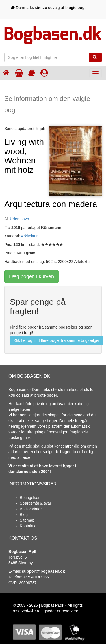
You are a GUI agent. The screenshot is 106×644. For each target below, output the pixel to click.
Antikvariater (31, 509)
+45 (36, 577)
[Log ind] (44, 73)
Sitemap (27, 520)
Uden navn (20, 219)
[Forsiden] (6, 73)
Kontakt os (29, 526)
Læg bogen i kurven (32, 276)
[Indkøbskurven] (19, 73)
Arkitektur (29, 236)
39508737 (28, 583)
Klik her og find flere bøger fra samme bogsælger (57, 340)
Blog (24, 515)
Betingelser (30, 498)
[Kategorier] (32, 73)
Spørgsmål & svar (35, 503)
